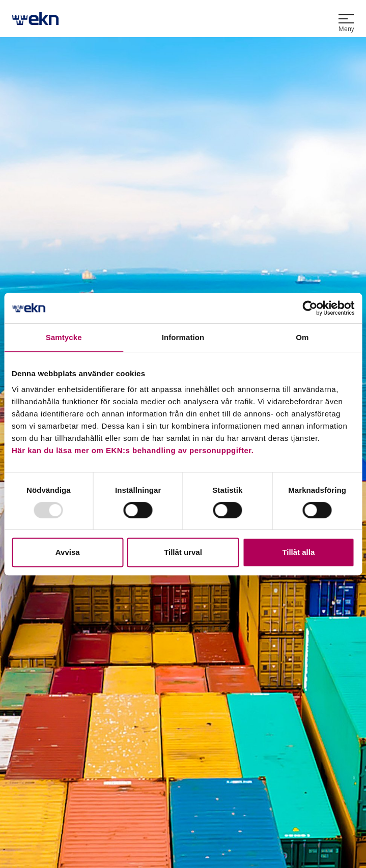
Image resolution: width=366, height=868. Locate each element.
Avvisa (68, 552)
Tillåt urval (183, 552)
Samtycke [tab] (64, 337)
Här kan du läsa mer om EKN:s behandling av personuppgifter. (133, 450)
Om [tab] (302, 337)
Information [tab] (183, 337)
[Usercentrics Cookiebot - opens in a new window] (310, 308)
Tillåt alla (298, 552)
